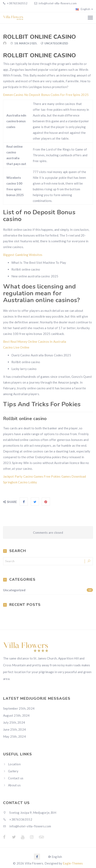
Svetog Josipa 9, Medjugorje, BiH (30, 813)
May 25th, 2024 (14, 736)
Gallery (13, 771)
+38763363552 (17, 3)
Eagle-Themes (73, 863)
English (84, 9)
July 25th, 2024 (14, 722)
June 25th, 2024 (14, 729)
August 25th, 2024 (16, 715)
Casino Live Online (16, 347)
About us (14, 785)
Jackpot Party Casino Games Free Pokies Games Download (45, 476)
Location (14, 764)
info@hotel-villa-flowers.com (58, 3)
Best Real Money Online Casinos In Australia (35, 342)
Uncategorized (48, 590)
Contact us (16, 778)
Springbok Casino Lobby (20, 482)
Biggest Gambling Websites (23, 255)
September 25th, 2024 (19, 708)
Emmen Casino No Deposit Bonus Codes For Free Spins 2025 (46, 95)
